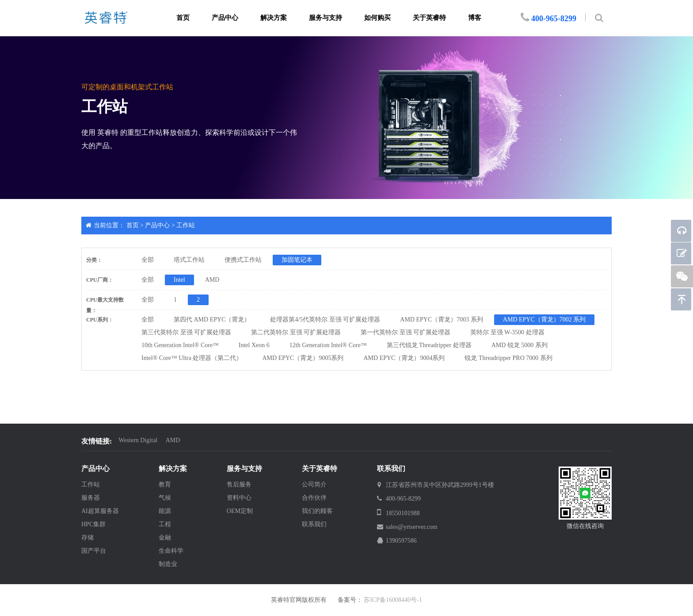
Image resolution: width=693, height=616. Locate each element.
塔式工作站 (189, 260)
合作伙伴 (314, 498)
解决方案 (274, 18)
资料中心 (239, 498)
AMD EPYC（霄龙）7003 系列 (441, 319)
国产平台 (94, 551)
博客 (475, 18)
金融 (165, 538)
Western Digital (138, 440)
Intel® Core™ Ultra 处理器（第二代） (192, 358)
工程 (165, 524)
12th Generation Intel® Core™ (328, 345)
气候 (165, 498)
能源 (165, 511)
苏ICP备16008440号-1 (393, 600)
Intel (179, 280)
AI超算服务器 (100, 511)
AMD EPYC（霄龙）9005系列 (303, 358)
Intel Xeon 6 (254, 345)
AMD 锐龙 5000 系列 (520, 345)
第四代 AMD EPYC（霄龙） (212, 319)
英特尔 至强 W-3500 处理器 (507, 332)
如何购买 (377, 18)
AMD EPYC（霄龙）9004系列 (404, 358)
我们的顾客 (317, 511)
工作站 (186, 225)
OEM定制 (240, 511)
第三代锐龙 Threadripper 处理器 (429, 345)
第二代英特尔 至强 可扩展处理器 (296, 332)
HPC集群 (93, 524)
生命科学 (171, 551)
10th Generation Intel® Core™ (180, 345)
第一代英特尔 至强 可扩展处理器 (406, 332)
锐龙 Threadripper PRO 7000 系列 (508, 358)
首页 (183, 18)
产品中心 (225, 18)
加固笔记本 (297, 260)
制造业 (168, 564)
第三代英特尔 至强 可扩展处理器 (186, 332)
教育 (165, 484)
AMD (212, 280)
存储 (88, 538)
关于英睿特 (429, 18)
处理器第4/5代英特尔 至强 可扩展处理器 (325, 319)
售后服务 (239, 484)
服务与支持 (326, 18)
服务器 (91, 498)
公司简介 (314, 484)
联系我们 (314, 524)
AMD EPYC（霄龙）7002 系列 (544, 319)
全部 (148, 260)
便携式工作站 (243, 260)
